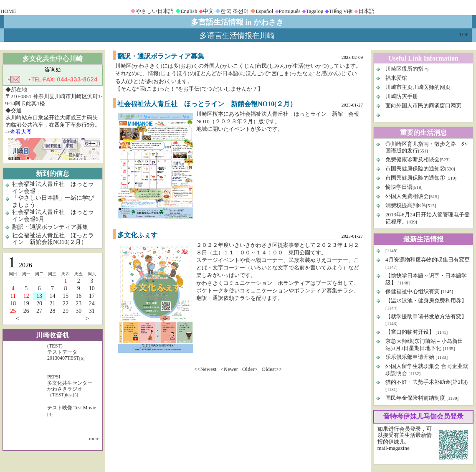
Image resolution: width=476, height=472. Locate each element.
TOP (464, 35)
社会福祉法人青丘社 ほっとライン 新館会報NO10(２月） (53, 239)
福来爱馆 (396, 78)
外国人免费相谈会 (407, 196)
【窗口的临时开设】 (410, 332)
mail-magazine (394, 448)
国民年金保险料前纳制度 (415, 398)
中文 (208, 11)
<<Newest (205, 369)
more (94, 439)
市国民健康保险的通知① (416, 178)
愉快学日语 (399, 187)
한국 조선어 (235, 11)
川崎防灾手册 (402, 96)
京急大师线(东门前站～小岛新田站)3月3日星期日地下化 (424, 345)
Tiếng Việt (341, 11)
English (189, 11)
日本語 (366, 11)
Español (264, 11)
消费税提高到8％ (406, 205)
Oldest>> (272, 369)
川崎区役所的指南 (407, 69)
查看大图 (21, 132)
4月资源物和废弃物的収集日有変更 (428, 260)
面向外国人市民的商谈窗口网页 (423, 105)
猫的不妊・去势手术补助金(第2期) (427, 382)
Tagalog (315, 11)
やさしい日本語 (155, 11)
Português (290, 11)
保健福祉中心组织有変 (413, 291)
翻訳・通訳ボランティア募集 (50, 227)
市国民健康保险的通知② (415, 169)
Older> (250, 369)
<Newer (229, 369)
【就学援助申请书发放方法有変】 (426, 316)
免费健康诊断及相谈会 (413, 159)
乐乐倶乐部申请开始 (410, 357)
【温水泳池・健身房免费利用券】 (426, 301)
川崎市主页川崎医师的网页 (418, 87)
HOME (8, 11)
